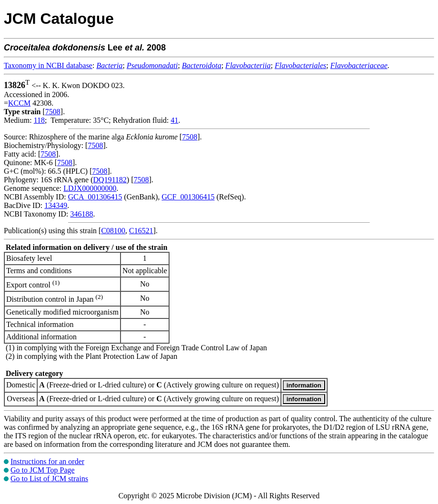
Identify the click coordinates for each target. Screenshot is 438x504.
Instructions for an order (47, 461)
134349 (56, 205)
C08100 (113, 231)
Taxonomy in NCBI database (48, 65)
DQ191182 (110, 180)
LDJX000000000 (90, 188)
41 (175, 120)
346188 (81, 214)
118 (39, 120)
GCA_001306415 (95, 197)
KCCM (19, 103)
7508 (53, 112)
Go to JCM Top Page (43, 470)
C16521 (141, 231)
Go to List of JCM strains (49, 479)
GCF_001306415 (188, 197)
